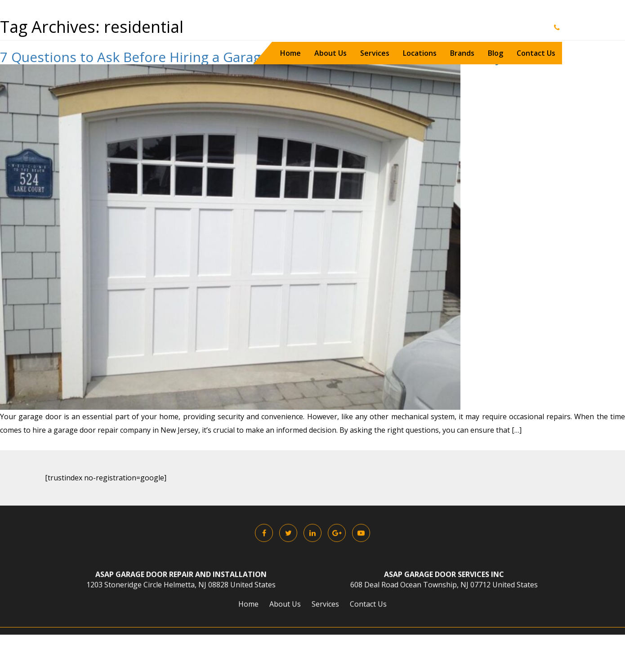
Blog (496, 53)
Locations (420, 53)
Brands (462, 53)
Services (375, 53)
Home (290, 53)
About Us (330, 53)
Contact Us (536, 53)
